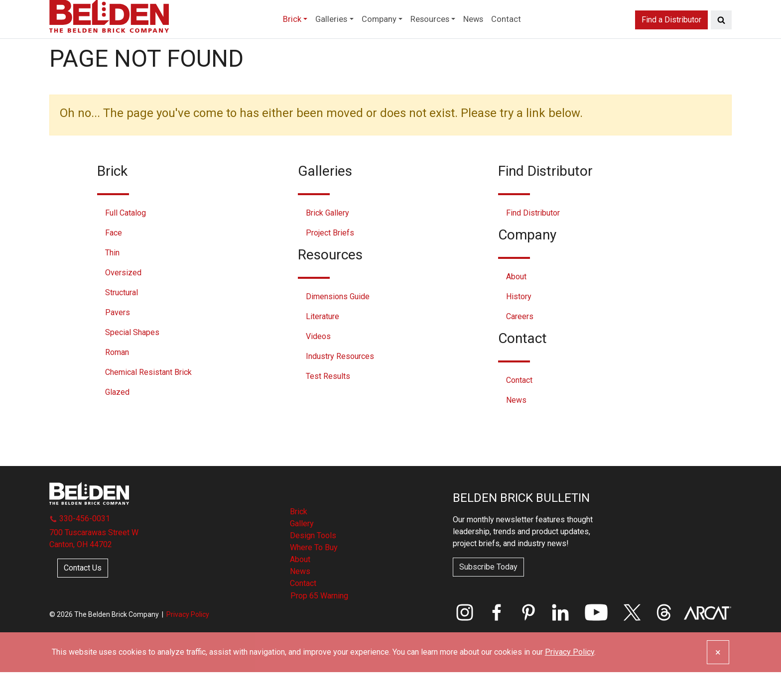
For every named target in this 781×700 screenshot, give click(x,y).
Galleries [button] (319, 37)
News (488, 37)
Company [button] (375, 37)
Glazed (117, 420)
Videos (318, 364)
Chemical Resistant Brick (148, 400)
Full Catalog (126, 241)
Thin (112, 281)
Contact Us (83, 595)
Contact (526, 37)
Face (114, 261)
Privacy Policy (188, 642)
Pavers (118, 340)
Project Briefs (330, 261)
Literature (323, 344)
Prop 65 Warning (319, 624)
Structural (122, 320)
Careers (520, 344)
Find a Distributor (671, 37)
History (519, 324)
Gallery (302, 551)
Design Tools (313, 563)
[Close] (718, 680)
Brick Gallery (327, 241)
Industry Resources (340, 384)
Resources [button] (436, 37)
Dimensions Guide (338, 324)
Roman (117, 380)
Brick (299, 539)
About (516, 304)
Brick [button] (271, 37)
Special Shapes (132, 360)
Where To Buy (314, 575)
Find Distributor (533, 241)
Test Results (328, 404)
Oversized (123, 300)
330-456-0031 (80, 546)
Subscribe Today (488, 595)
